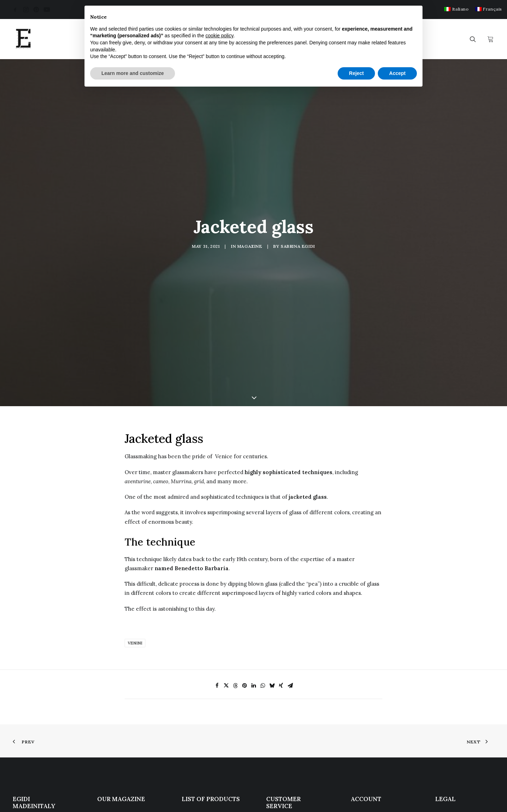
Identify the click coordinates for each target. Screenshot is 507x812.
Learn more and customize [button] (133, 73)
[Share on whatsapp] (263, 574)
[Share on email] (290, 574)
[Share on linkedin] (254, 574)
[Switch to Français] (489, 9)
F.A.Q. (273, 716)
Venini (135, 532)
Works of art (197, 737)
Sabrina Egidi (298, 191)
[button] (15, 10)
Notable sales (199, 746)
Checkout (363, 718)
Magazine (250, 191)
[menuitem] (456, 9)
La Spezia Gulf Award (124, 755)
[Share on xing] (281, 574)
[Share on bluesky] (272, 574)
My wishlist (365, 727)
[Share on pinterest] (244, 574)
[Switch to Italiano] (456, 9)
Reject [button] (356, 73)
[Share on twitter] (226, 574)
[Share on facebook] (217, 574)
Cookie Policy (452, 714)
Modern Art (196, 718)
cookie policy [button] (220, 36)
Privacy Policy (453, 708)
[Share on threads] (235, 574)
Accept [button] (397, 73)
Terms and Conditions (294, 734)
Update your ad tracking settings (457, 724)
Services (277, 725)
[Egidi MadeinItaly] (23, 39)
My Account (365, 709)
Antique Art (196, 709)
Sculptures (195, 727)
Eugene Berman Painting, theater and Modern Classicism (124, 718)
